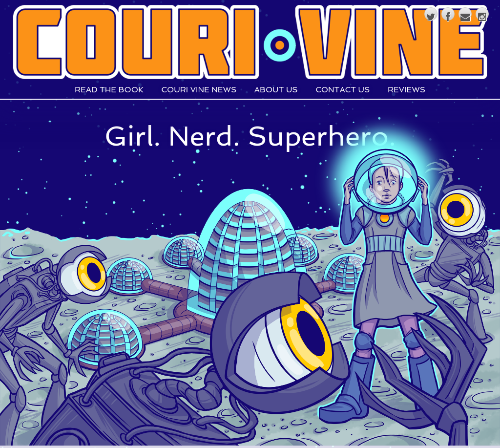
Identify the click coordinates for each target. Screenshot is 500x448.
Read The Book (109, 90)
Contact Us (343, 90)
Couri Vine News (199, 90)
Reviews (406, 90)
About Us (276, 90)
